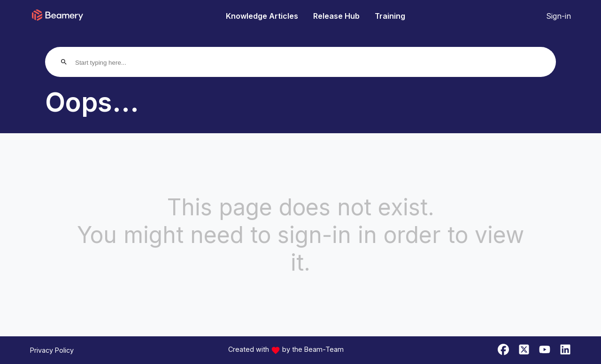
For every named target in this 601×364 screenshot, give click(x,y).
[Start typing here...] (111, 63)
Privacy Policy (52, 350)
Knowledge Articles (262, 16)
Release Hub (336, 16)
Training (390, 16)
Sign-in (559, 16)
